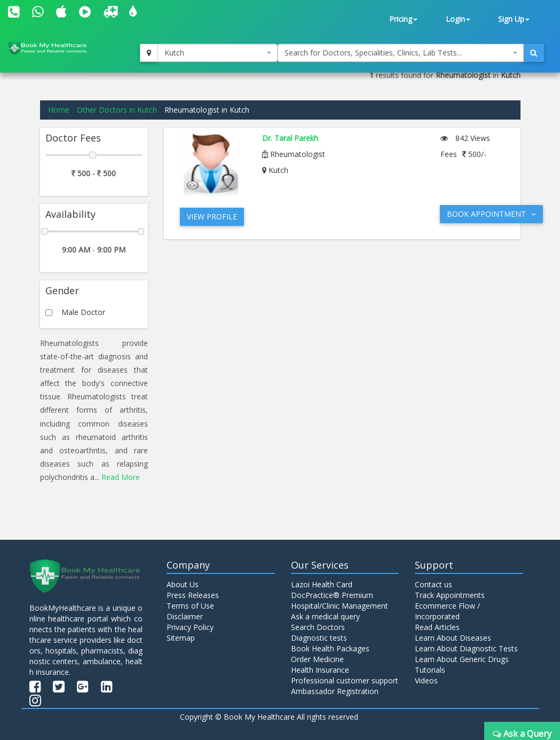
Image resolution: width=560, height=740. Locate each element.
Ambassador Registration (335, 691)
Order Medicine (317, 659)
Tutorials (430, 670)
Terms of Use (190, 606)
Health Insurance (320, 670)
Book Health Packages (330, 648)
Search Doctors (318, 627)
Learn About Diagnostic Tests (466, 648)
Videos (426, 680)
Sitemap (181, 638)
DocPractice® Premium (332, 595)
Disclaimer (185, 616)
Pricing (403, 19)
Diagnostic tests (319, 638)
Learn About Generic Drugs (462, 659)
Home (59, 110)
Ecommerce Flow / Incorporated (447, 611)
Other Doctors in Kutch (117, 110)
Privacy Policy (190, 627)
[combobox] (217, 53)
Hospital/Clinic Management (340, 606)
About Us (183, 584)
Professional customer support (345, 680)
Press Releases (193, 595)
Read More (121, 477)
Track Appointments (450, 595)
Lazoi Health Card (322, 584)
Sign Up (514, 19)
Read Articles (437, 627)
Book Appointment (491, 214)
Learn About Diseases (453, 638)
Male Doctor (83, 312)
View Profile (212, 217)
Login (458, 19)
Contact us (433, 584)
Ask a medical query (325, 616)
